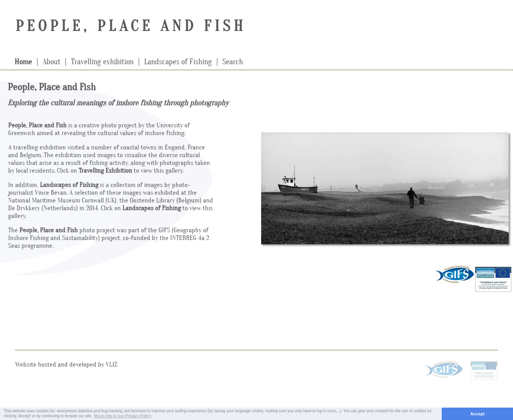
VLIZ (112, 364)
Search (233, 62)
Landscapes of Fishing (178, 62)
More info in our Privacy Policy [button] (123, 416)
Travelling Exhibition (105, 171)
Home (23, 62)
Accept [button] (478, 414)
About (52, 62)
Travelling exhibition (102, 62)
